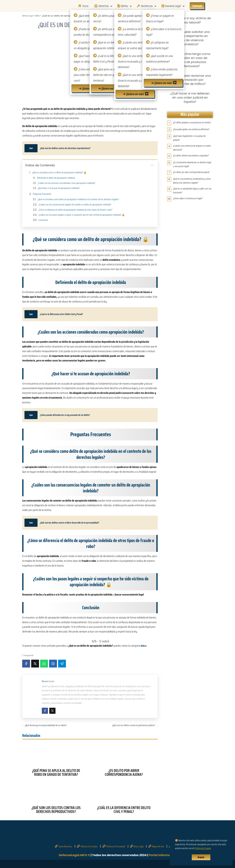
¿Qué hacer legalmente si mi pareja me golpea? (189, 138)
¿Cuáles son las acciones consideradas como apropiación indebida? (66, 183)
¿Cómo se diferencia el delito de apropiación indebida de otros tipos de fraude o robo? (75, 210)
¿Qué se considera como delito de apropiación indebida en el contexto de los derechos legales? (78, 199)
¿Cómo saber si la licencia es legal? (188, 198)
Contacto (197, 6)
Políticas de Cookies (89, 846)
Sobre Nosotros (65, 846)
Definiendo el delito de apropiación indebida (56, 178)
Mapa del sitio (158, 846)
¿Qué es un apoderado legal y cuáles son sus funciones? (192, 191)
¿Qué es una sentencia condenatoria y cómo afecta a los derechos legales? (192, 181)
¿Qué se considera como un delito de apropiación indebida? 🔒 (59, 172)
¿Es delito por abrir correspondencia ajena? (191, 172)
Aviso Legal (139, 846)
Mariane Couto (48, 681)
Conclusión (43, 220)
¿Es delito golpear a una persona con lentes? (192, 122)
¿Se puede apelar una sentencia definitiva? (191, 129)
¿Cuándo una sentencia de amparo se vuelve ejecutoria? (192, 148)
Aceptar (201, 857)
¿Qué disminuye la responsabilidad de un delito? (46, 725)
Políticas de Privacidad (116, 846)
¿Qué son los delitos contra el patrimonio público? (134, 725)
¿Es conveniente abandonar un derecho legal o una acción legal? (192, 164)
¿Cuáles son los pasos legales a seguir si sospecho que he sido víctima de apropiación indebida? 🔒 (82, 215)
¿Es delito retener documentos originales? (191, 156)
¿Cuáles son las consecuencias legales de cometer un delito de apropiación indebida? (75, 205)
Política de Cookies (203, 848)
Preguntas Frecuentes (42, 194)
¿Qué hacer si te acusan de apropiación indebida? (59, 188)
